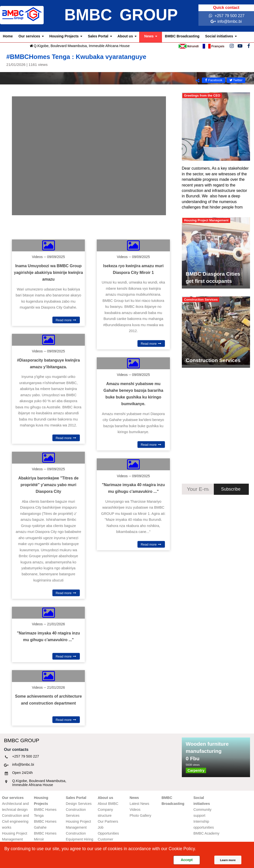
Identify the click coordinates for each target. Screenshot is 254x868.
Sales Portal (98, 36)
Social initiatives (219, 36)
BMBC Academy (206, 833)
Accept (187, 860)
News (149, 36)
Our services (29, 36)
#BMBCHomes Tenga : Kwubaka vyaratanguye (127, 60)
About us (125, 36)
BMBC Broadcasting (182, 36)
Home (8, 36)
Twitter (236, 80)
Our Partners (108, 821)
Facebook (213, 80)
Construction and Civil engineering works (16, 821)
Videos (135, 810)
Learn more (228, 860)
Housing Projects (64, 36)
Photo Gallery (141, 815)
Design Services (79, 804)
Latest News (140, 804)
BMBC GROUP (121, 15)
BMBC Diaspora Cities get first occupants (213, 277)
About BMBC (108, 804)
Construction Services (213, 360)
